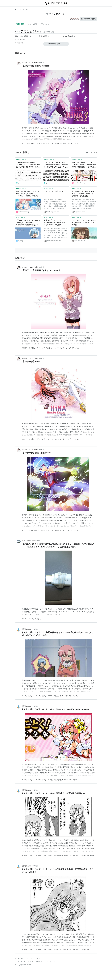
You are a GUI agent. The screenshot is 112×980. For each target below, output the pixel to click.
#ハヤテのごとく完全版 (44, 780)
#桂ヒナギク (36, 143)
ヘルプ (32, 962)
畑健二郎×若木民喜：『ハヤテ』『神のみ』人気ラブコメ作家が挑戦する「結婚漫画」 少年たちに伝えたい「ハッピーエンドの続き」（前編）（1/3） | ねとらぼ (84, 165)
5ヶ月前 (41, 63)
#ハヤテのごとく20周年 (44, 696)
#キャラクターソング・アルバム (67, 143)
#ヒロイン (68, 696)
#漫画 (75, 780)
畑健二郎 (19, 36)
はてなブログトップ (50, 962)
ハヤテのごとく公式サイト (53, 191)
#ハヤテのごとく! (48, 143)
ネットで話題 (33, 24)
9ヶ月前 (41, 450)
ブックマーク (21, 160)
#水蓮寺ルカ (36, 530)
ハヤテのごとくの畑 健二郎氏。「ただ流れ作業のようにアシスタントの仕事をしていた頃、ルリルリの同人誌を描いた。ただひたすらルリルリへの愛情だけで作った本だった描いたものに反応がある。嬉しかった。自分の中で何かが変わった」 (56, 165)
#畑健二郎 (68, 856)
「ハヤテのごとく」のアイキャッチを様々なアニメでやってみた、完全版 (84, 223)
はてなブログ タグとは (22, 962)
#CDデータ (26, 143)
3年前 (36, 790)
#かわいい (85, 856)
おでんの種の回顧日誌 (29, 541)
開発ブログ (39, 962)
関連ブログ (45, 24)
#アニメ (25, 619)
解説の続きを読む (56, 44)
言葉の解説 (20, 24)
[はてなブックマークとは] (29, 153)
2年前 (39, 541)
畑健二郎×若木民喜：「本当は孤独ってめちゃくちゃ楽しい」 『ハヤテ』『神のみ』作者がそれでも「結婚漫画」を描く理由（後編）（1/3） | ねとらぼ (28, 194)
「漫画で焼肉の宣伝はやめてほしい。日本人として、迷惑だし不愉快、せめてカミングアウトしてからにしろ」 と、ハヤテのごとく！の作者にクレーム (28, 165)
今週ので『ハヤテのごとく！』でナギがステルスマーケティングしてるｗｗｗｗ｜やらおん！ (56, 223)
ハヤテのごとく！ (25, 39)
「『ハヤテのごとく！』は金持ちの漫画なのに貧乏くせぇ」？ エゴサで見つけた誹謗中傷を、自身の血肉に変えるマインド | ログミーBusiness (28, 223)
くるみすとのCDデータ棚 (30, 63)
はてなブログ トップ (22, 9)
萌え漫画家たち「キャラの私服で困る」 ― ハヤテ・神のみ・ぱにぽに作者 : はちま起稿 (84, 194)
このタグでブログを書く (88, 19)
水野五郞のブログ (27, 629)
